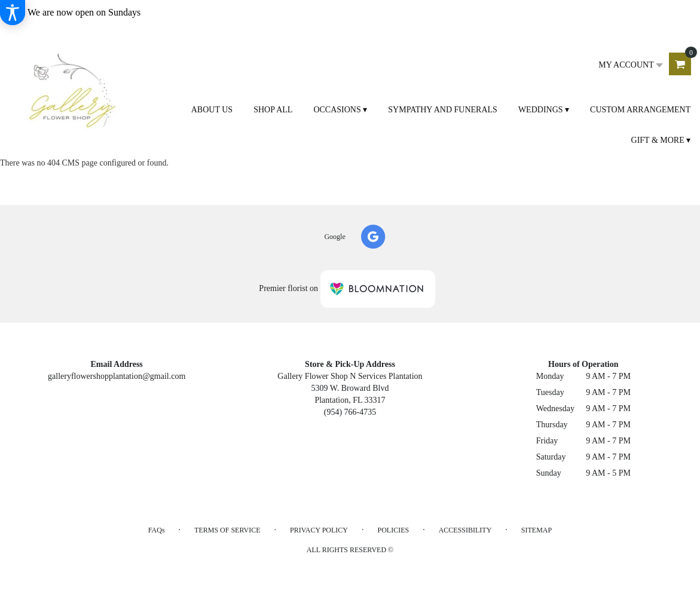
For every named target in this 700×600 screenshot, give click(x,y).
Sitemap (537, 530)
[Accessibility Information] (13, 13)
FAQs (157, 530)
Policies (394, 530)
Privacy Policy (319, 530)
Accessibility (465, 530)
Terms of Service (227, 530)
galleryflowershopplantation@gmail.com (117, 376)
